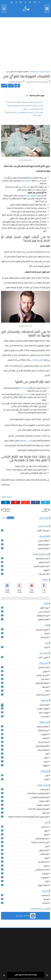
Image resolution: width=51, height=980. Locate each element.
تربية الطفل (44, 608)
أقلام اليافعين (43, 620)
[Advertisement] (25, 44)
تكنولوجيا (45, 735)
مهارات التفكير (43, 709)
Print (11, 85)
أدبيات (46, 648)
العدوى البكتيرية (30, 195)
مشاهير (45, 738)
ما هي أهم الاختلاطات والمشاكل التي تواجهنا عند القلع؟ (24, 106)
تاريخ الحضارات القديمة (40, 843)
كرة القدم (45, 638)
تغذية (46, 780)
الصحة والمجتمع (42, 559)
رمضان (46, 900)
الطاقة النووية (43, 886)
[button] (25, 916)
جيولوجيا (45, 874)
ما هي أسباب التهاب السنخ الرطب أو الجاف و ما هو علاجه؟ (24, 102)
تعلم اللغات (44, 790)
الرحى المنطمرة (25, 441)
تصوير (46, 758)
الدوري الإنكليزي (42, 630)
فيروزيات (45, 766)
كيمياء (46, 866)
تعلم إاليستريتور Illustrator (38, 809)
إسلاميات (45, 896)
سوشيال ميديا (43, 750)
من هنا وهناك (43, 731)
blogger (4, 518)
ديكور (46, 762)
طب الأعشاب (43, 574)
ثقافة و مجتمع (43, 727)
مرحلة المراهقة (43, 616)
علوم (46, 831)
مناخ (47, 882)
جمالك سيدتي (43, 541)
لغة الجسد (44, 717)
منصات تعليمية (43, 805)
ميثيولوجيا (45, 878)
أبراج (47, 754)
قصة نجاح (45, 679)
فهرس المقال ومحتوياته (35, 95)
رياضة (46, 634)
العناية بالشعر (43, 549)
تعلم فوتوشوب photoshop (38, 794)
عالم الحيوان (44, 850)
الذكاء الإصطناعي (42, 870)
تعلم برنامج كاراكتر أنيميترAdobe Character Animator (28, 817)
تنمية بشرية (44, 705)
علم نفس (45, 827)
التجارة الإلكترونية (42, 683)
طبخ (47, 776)
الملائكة (45, 903)
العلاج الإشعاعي (37, 360)
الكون (46, 835)
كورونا (46, 570)
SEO (47, 691)
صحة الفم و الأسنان (41, 567)
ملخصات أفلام (43, 531)
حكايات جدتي (43, 612)
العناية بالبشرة (43, 545)
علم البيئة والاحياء (42, 839)
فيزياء (46, 858)
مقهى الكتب (43, 658)
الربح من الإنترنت (42, 676)
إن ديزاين (45, 813)
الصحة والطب (6, 497)
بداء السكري (25, 394)
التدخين (24, 187)
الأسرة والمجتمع (42, 746)
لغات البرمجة (44, 801)
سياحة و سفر (43, 742)
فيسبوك (45, 687)
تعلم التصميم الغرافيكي (39, 798)
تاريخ (47, 847)
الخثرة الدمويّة (26, 181)
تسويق (46, 672)
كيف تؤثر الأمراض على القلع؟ (32, 109)
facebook (10, 518)
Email (4, 85)
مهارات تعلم (44, 713)
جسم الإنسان (43, 862)
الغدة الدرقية (23, 388)
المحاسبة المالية (42, 695)
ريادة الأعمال (43, 668)
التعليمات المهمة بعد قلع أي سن (27, 76)
